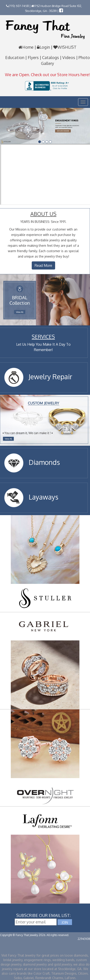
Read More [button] (43, 265)
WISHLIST (64, 47)
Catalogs (51, 57)
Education (15, 57)
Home (26, 47)
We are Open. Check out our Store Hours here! (47, 75)
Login (43, 47)
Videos (69, 57)
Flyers (34, 57)
